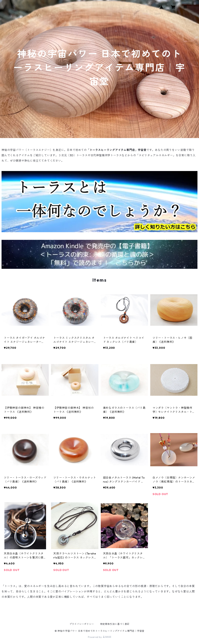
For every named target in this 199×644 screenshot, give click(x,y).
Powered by (99, 637)
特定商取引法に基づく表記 (115, 624)
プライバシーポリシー (82, 624)
